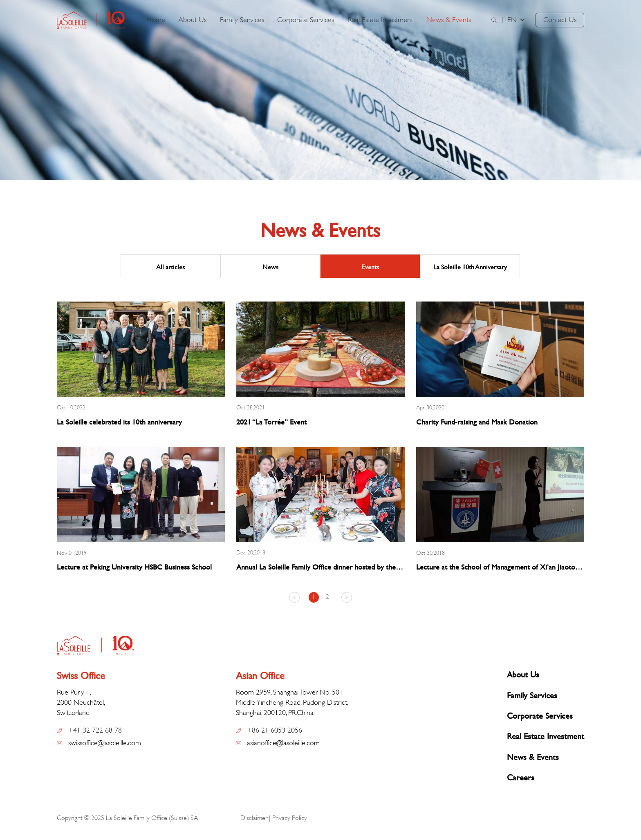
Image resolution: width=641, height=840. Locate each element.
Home (156, 20)
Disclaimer (254, 818)
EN (517, 20)
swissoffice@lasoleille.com (105, 743)
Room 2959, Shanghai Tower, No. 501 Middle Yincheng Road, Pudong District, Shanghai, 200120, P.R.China (292, 702)
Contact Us (560, 20)
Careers (521, 777)
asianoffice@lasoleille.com (283, 743)
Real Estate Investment (380, 20)
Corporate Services (306, 20)
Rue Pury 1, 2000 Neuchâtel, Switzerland (81, 702)
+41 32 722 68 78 (95, 730)
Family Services (242, 20)
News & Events (449, 20)
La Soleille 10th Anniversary (470, 267)
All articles (170, 267)
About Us (192, 20)
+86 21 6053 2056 (275, 730)
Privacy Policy (290, 818)
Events (370, 267)
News (270, 267)
